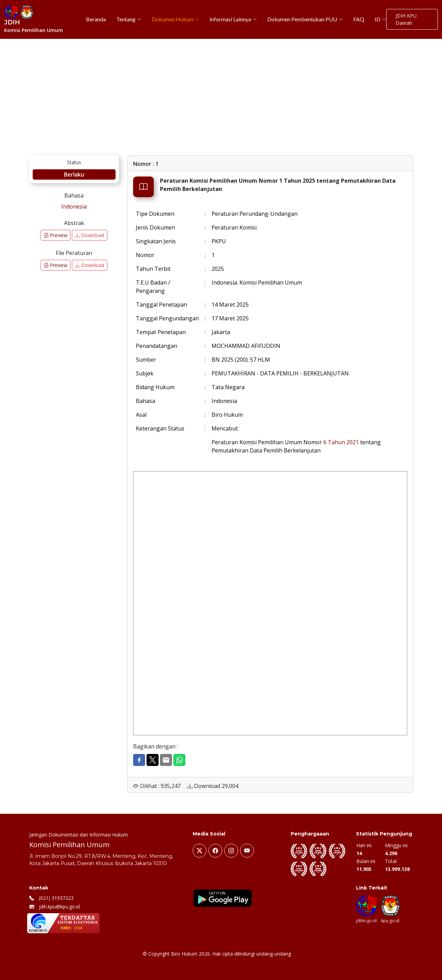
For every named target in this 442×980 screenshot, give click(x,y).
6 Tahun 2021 (341, 442)
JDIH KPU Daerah (406, 19)
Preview (56, 235)
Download (90, 235)
